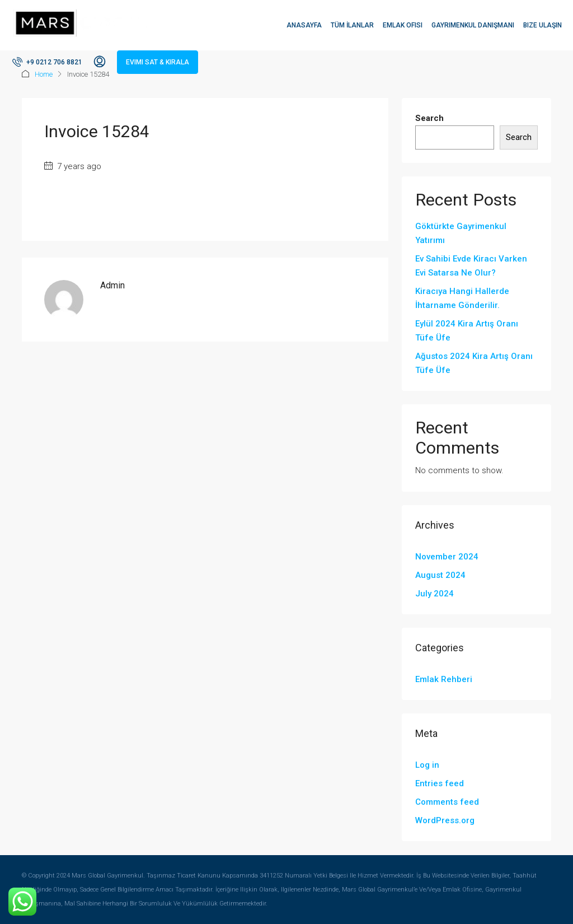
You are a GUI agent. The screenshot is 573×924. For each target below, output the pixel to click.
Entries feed (440, 783)
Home (44, 74)
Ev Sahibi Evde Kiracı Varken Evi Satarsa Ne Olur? (471, 266)
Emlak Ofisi (403, 25)
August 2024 (440, 575)
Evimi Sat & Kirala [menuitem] (158, 62)
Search (429, 118)
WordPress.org (445, 820)
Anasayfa (304, 25)
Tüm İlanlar (352, 25)
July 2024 (435, 594)
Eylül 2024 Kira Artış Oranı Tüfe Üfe (467, 331)
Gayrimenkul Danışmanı (473, 25)
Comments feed (447, 802)
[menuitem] (47, 62)
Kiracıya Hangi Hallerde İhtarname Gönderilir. (462, 298)
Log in (427, 765)
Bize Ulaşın (543, 25)
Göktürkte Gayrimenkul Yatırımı (461, 233)
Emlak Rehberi (444, 679)
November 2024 (447, 557)
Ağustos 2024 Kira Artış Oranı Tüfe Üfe (474, 363)
